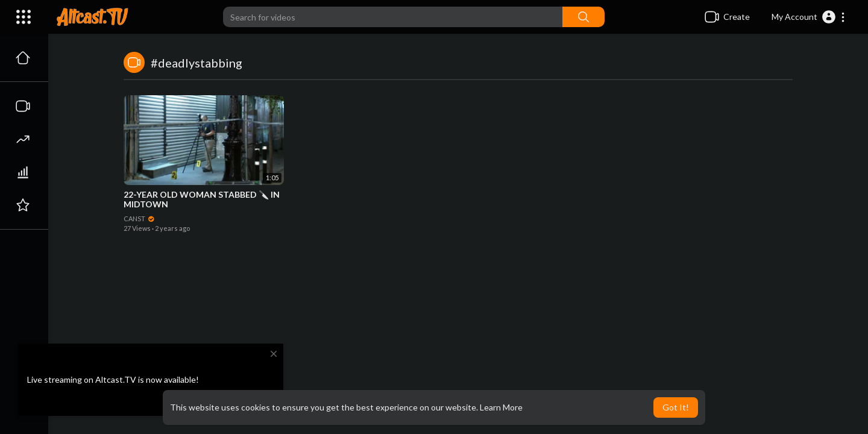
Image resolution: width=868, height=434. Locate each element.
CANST (139, 219)
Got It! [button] (676, 407)
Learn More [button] (501, 407)
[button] (809, 17)
